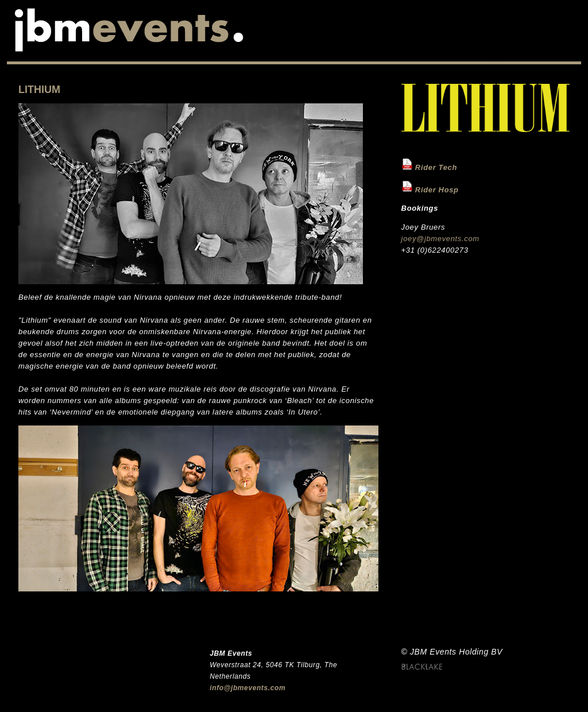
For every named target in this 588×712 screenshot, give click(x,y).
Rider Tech (436, 167)
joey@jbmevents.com (440, 239)
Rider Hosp (437, 189)
